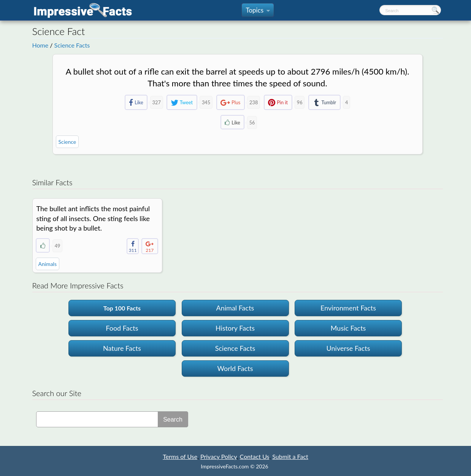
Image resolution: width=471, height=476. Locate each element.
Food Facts (122, 328)
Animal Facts (235, 308)
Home (40, 45)
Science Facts (72, 45)
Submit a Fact (290, 456)
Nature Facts (122, 348)
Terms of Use (180, 456)
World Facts (235, 368)
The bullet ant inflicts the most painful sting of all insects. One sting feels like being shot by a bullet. (93, 218)
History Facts (235, 328)
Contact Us (255, 456)
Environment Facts (348, 308)
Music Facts (348, 328)
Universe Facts (348, 348)
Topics (258, 12)
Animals (48, 264)
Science (67, 142)
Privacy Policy (219, 456)
